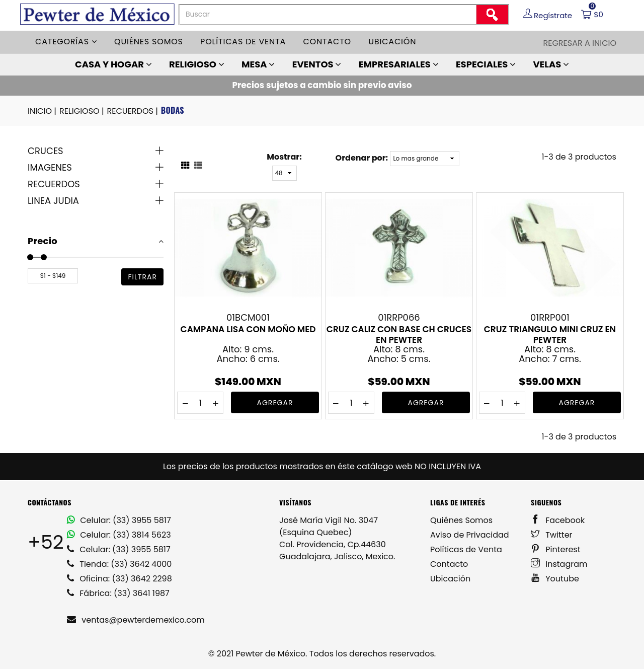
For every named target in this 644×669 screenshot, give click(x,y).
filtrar (142, 277)
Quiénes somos (149, 42)
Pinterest (556, 549)
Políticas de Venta (466, 549)
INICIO (43, 111)
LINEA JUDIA (53, 201)
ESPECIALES (486, 64)
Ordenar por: (362, 158)
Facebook (558, 520)
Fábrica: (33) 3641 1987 (118, 593)
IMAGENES (50, 167)
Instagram (559, 564)
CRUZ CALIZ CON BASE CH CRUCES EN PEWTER (399, 334)
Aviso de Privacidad (470, 535)
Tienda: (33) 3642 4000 (119, 564)
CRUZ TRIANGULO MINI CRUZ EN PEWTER (550, 334)
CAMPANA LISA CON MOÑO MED (248, 330)
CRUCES (46, 151)
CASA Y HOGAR (113, 64)
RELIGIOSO (197, 64)
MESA (258, 64)
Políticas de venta (243, 42)
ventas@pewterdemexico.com (136, 620)
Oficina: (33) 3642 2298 (119, 579)
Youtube (555, 579)
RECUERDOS (133, 111)
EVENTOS (317, 64)
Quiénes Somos (461, 520)
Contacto (327, 42)
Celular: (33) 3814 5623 (119, 535)
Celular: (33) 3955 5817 (119, 520)
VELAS (551, 64)
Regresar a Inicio (580, 43)
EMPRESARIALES (399, 64)
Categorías (66, 42)
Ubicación (392, 42)
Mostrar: (284, 157)
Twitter (552, 535)
